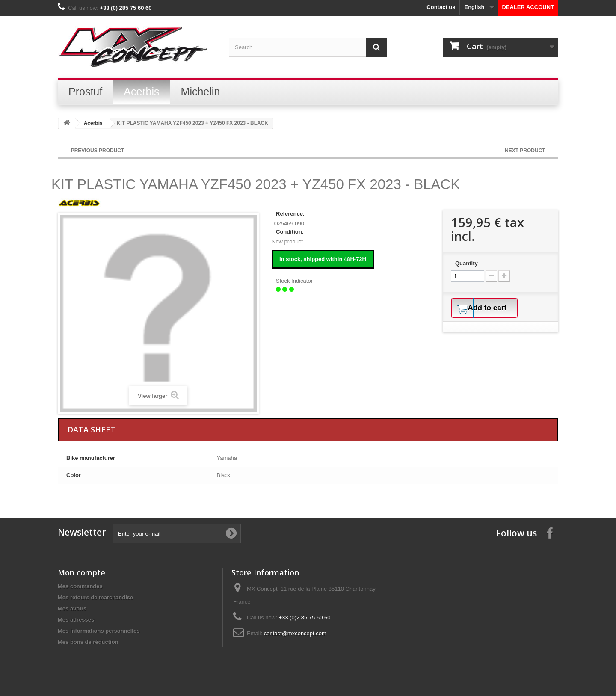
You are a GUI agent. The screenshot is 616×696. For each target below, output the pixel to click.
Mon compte (81, 572)
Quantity (466, 263)
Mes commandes (80, 586)
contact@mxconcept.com (295, 633)
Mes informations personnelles (99, 631)
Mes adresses (76, 620)
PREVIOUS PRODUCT (98, 151)
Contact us (441, 7)
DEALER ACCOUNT (528, 7)
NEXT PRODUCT (526, 151)
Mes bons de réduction (88, 642)
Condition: (290, 232)
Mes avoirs (72, 609)
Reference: (290, 214)
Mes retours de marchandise (95, 597)
